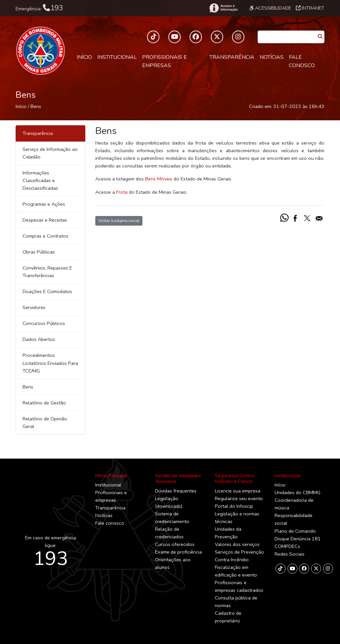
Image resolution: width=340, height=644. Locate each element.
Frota (122, 192)
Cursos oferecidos (175, 544)
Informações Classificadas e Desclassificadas (40, 180)
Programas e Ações (44, 204)
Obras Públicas (39, 252)
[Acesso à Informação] (223, 8)
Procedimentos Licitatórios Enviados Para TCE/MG (50, 363)
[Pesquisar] (320, 37)
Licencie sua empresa (238, 491)
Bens (36, 106)
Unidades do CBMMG (297, 492)
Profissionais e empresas (165, 61)
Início (84, 57)
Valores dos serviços (237, 544)
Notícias (272, 57)
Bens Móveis (159, 179)
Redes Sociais (290, 554)
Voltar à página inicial (119, 220)
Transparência (232, 57)
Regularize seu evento (239, 498)
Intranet (310, 8)
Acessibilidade (270, 8)
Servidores (34, 307)
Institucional (117, 57)
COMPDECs (287, 546)
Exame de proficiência (178, 552)
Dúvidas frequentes (176, 491)
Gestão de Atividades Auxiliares (178, 478)
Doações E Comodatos (47, 291)
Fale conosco (302, 61)
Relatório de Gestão (44, 403)
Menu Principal (111, 476)
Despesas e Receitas (45, 220)
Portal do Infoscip (234, 506)
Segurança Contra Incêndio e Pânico (234, 478)
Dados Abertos (39, 339)
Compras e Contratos (45, 236)
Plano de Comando (295, 531)
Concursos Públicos (44, 323)
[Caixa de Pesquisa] (287, 35)
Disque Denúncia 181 (298, 539)
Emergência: (39, 8)
